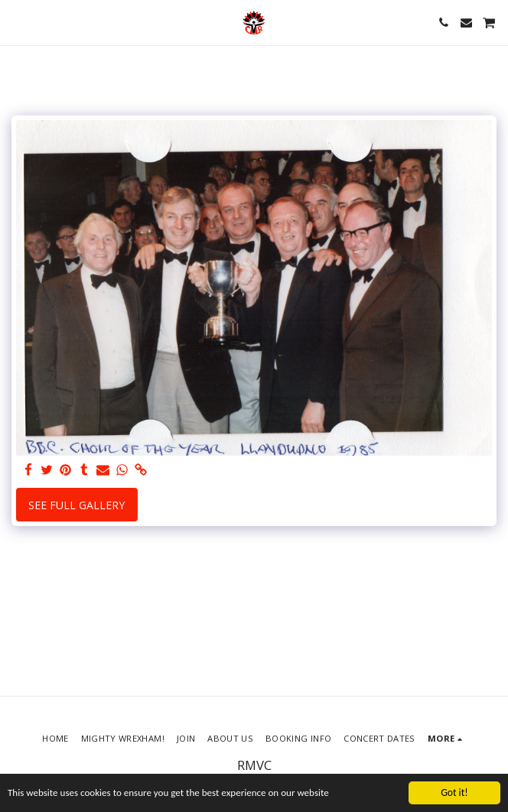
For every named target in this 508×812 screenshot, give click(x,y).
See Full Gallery (77, 505)
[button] (17, 22)
